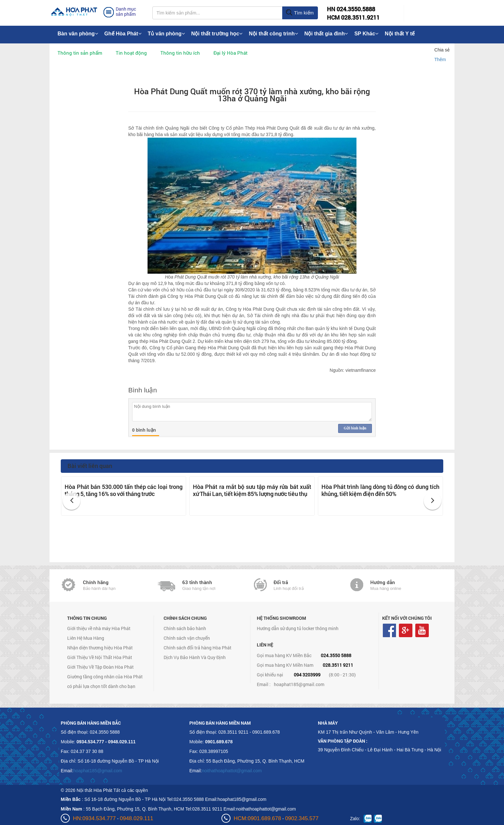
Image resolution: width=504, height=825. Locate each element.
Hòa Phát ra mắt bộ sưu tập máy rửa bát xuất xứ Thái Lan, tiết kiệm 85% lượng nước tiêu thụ (252, 490)
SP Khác (366, 34)
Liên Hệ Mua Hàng (86, 638)
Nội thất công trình (273, 34)
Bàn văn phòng (78, 34)
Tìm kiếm (300, 13)
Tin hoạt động (131, 53)
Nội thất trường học (217, 34)
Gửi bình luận (355, 428)
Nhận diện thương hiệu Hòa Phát (100, 648)
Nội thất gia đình (326, 34)
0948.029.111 (137, 818)
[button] (72, 501)
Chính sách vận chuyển (187, 638)
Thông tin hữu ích (180, 53)
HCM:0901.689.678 (257, 818)
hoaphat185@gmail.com (299, 684)
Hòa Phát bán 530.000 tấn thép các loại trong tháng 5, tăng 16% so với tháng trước (124, 490)
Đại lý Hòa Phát (230, 53)
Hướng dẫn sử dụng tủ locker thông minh (298, 628)
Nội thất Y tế (400, 34)
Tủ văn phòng (166, 34)
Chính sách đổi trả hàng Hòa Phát (198, 648)
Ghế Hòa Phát (123, 34)
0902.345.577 (302, 818)
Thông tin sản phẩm (80, 53)
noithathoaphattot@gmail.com (232, 771)
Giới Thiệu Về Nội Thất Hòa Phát (100, 657)
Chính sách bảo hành (185, 628)
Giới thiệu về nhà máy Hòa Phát (99, 628)
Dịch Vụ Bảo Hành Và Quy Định (195, 657)
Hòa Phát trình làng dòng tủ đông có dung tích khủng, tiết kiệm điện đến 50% (380, 490)
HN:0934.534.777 (94, 818)
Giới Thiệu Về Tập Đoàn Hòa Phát (100, 667)
